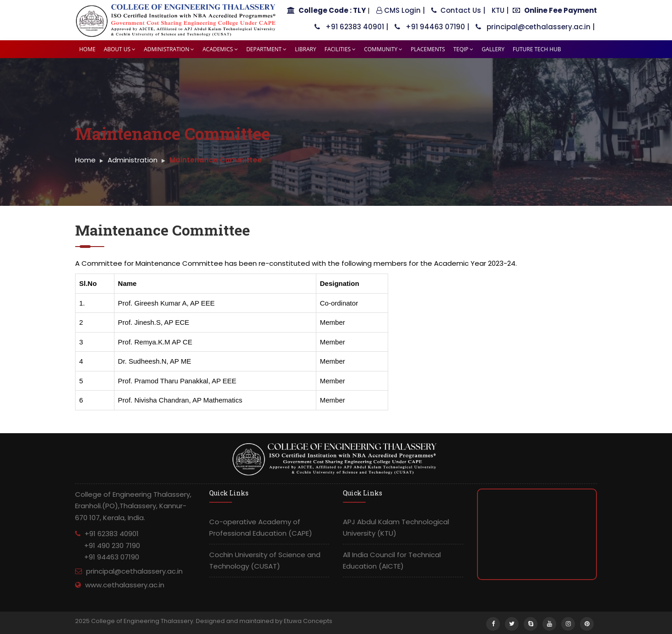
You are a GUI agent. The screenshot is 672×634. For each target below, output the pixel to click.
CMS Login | (401, 10)
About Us (120, 49)
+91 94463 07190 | (432, 27)
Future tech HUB (537, 49)
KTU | (500, 10)
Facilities (340, 49)
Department (266, 49)
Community (383, 49)
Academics (220, 49)
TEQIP (463, 49)
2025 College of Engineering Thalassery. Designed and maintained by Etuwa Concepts (204, 621)
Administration (169, 49)
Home (87, 49)
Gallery (493, 49)
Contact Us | (458, 10)
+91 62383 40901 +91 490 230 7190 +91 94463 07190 (108, 545)
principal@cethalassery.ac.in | (535, 27)
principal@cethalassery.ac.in (134, 571)
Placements (428, 49)
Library (305, 49)
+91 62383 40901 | (351, 27)
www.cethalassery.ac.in (125, 585)
